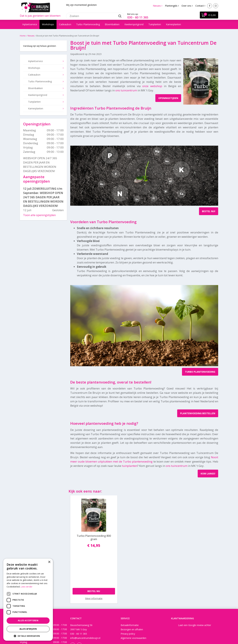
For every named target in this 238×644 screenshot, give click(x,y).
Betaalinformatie (130, 584)
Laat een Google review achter (195, 584)
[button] (28, 636)
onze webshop (152, 86)
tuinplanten (130, 466)
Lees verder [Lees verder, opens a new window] (27, 587)
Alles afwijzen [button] (28, 629)
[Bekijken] (209, 16)
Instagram (216, 6)
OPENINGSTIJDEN (168, 98)
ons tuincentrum (126, 90)
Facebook (210, 6)
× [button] (49, 562)
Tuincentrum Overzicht (154, 632)
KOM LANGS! (208, 474)
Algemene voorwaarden (133, 597)
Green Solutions (117, 632)
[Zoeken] (95, 16)
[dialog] (28, 600)
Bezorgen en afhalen (132, 588)
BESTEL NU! (209, 211)
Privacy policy (128, 592)
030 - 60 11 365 (138, 17)
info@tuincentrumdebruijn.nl (85, 597)
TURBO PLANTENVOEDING (200, 372)
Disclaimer (134, 632)
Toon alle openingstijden (39, 215)
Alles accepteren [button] (28, 620)
